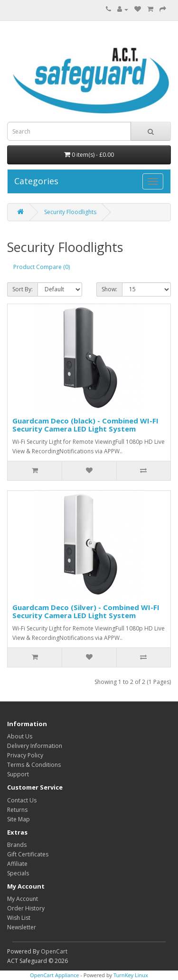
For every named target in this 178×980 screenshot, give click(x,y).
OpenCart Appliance (55, 975)
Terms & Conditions (34, 765)
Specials (18, 873)
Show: (109, 289)
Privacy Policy (25, 755)
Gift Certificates (28, 854)
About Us (20, 736)
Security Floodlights (70, 212)
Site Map (19, 819)
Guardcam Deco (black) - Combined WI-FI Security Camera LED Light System (85, 425)
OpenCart (54, 951)
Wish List (19, 918)
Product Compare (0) (42, 267)
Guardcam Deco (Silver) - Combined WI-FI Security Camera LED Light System (86, 611)
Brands (17, 845)
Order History (26, 908)
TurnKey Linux (131, 975)
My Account (23, 899)
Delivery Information (35, 746)
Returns (17, 810)
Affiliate (17, 864)
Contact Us (22, 800)
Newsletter (22, 927)
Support (18, 774)
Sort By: (23, 289)
